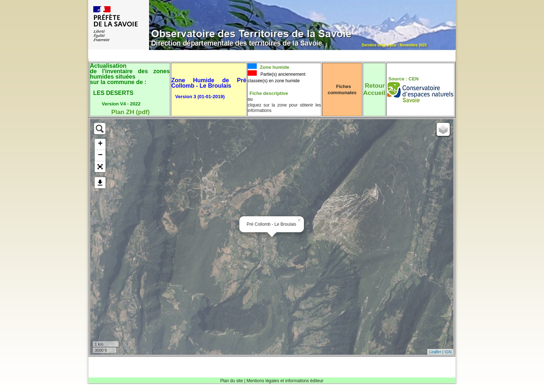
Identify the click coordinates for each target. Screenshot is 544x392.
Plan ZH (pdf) (131, 112)
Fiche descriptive (269, 93)
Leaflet (435, 352)
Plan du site (232, 381)
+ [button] (100, 144)
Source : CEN (403, 79)
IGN (448, 352)
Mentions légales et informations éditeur (285, 381)
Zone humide (274, 67)
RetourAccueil (374, 89)
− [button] (100, 155)
